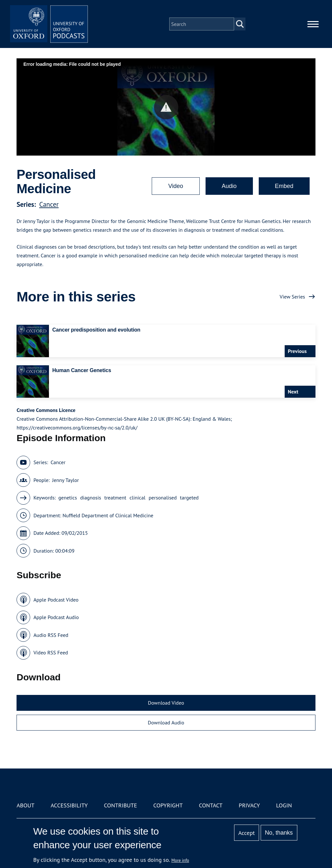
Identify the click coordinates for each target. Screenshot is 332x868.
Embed (284, 186)
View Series (292, 297)
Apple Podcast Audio (56, 617)
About (25, 805)
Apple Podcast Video (56, 600)
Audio (229, 186)
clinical (137, 498)
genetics (68, 498)
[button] (166, 107)
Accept (247, 833)
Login (284, 805)
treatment (115, 498)
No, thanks (279, 833)
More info (180, 860)
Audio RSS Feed (51, 635)
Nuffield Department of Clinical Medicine (108, 515)
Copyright (168, 805)
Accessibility (69, 805)
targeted (189, 498)
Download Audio (166, 722)
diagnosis (91, 498)
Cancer (49, 204)
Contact (211, 805)
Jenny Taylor (65, 480)
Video (176, 186)
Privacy (249, 805)
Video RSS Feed (51, 652)
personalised (163, 498)
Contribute (121, 805)
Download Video (166, 703)
